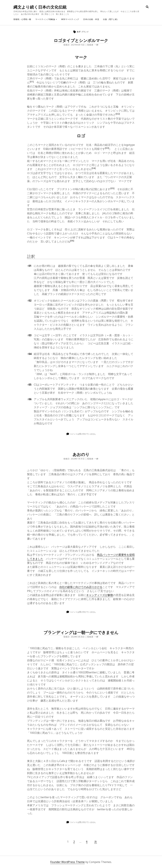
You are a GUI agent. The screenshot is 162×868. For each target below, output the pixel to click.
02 (29, 301)
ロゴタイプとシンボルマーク (81, 40)
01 (29, 266)
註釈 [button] (31, 256)
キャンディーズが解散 (100, 595)
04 (29, 354)
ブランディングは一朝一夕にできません (81, 632)
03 (29, 335)
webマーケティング (70, 19)
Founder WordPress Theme (67, 862)
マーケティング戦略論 (45, 19)
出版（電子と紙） (111, 19)
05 (29, 385)
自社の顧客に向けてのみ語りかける (81, 587)
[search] (147, 7)
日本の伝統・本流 (91, 19)
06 (29, 399)
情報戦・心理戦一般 (22, 19)
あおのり (81, 454)
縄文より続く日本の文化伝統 (40, 7)
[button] (32, 82)
